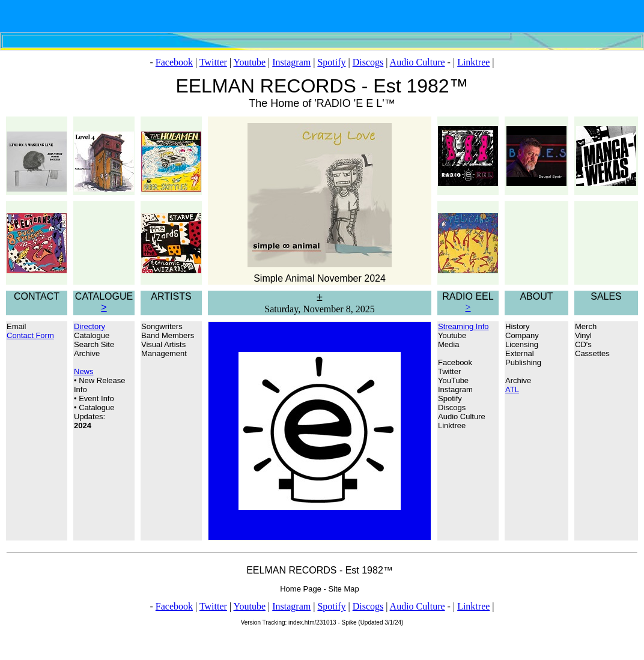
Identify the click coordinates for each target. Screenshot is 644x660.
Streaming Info (463, 326)
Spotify (331, 62)
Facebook (174, 62)
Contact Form (30, 335)
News (84, 371)
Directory (90, 326)
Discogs (368, 62)
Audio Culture (418, 62)
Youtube (250, 62)
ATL (512, 389)
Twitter (213, 62)
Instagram (291, 62)
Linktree (473, 62)
